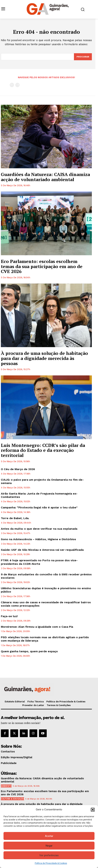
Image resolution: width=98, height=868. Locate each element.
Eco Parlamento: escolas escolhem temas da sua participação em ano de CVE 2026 (42, 266)
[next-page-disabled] (17, 85)
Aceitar (49, 836)
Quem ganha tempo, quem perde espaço (29, 651)
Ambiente (6, 786)
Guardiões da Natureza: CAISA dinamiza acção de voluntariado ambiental (45, 177)
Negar (49, 846)
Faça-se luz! (9, 616)
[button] (93, 810)
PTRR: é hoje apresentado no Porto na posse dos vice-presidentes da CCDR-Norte (39, 562)
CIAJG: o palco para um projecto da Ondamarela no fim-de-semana (42, 481)
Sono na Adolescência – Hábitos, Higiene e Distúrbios (38, 539)
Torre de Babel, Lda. (15, 518)
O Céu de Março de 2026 (18, 469)
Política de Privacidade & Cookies (51, 863)
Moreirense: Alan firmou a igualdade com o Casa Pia (37, 627)
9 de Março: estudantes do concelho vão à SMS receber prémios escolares (46, 576)
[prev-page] (12, 85)
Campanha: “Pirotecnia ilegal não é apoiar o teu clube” (39, 507)
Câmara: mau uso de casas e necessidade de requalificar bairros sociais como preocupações (46, 604)
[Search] (83, 57)
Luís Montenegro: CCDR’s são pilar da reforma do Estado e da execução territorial (43, 450)
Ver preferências (49, 855)
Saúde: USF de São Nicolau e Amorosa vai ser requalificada (42, 550)
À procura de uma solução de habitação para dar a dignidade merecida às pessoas (44, 358)
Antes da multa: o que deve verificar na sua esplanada (39, 529)
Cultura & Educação (12, 799)
